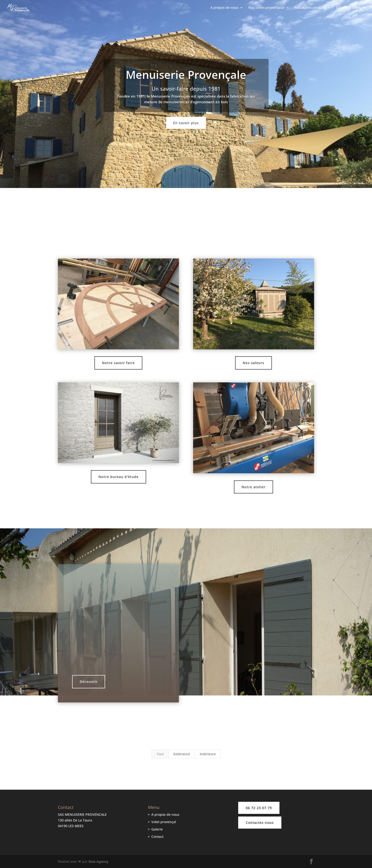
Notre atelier (253, 487)
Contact (359, 8)
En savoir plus (186, 123)
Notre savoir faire (118, 363)
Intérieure (208, 754)
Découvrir (89, 682)
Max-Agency (98, 861)
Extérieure (182, 754)
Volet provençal (164, 822)
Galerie (342, 8)
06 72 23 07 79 (259, 808)
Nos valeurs (253, 363)
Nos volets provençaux (266, 8)
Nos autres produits (310, 8)
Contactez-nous (260, 823)
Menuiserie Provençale (186, 75)
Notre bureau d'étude (119, 477)
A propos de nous (224, 8)
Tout (160, 754)
